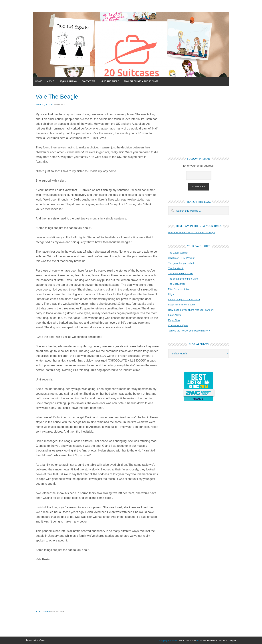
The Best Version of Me (182, 274)
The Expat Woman (179, 253)
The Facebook (177, 269)
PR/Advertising (76, 81)
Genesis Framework (205, 640)
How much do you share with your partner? (194, 310)
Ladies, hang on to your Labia (186, 300)
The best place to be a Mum (185, 279)
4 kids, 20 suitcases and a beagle (131, 45)
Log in (233, 640)
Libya (171, 295)
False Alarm (175, 315)
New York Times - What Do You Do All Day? (195, 233)
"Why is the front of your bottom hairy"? (192, 331)
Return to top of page (37, 640)
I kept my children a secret (184, 305)
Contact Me (101, 81)
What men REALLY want (183, 258)
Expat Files (175, 321)
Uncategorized (59, 611)
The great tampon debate (183, 263)
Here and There (126, 81)
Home (40, 81)
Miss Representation (181, 289)
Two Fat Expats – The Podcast (163, 81)
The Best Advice (178, 284)
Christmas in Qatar (179, 326)
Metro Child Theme (182, 640)
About (55, 81)
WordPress (222, 640)
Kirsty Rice (60, 104)
